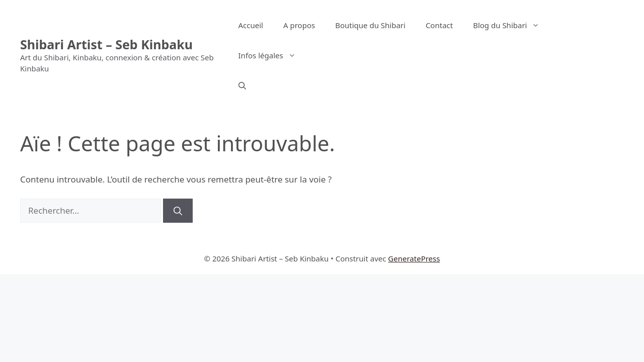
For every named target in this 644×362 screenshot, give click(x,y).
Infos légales (272, 55)
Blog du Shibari (511, 25)
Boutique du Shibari (370, 25)
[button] (242, 85)
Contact (439, 25)
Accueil (251, 25)
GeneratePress (414, 258)
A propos (299, 25)
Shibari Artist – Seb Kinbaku (106, 44)
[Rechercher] (178, 211)
